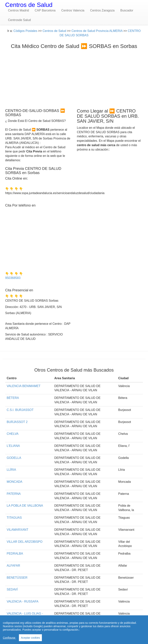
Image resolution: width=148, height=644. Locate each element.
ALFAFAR (13, 566)
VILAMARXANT (17, 530)
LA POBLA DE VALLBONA (25, 506)
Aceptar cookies (30, 638)
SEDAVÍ (12, 589)
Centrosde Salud (19, 20)
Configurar (9, 638)
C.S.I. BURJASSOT (20, 410)
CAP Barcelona (45, 10)
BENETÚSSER (17, 578)
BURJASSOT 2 (17, 422)
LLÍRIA (11, 470)
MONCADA (15, 482)
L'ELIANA (13, 446)
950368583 (13, 278)
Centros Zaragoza (102, 10)
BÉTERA (13, 398)
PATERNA (14, 494)
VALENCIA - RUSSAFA (23, 601)
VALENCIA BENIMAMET (24, 386)
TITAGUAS (14, 518)
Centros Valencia (73, 10)
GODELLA (14, 458)
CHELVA (13, 434)
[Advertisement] (74, 78)
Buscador (127, 10)
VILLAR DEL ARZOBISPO (25, 542)
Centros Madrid (18, 10)
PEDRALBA (15, 554)
